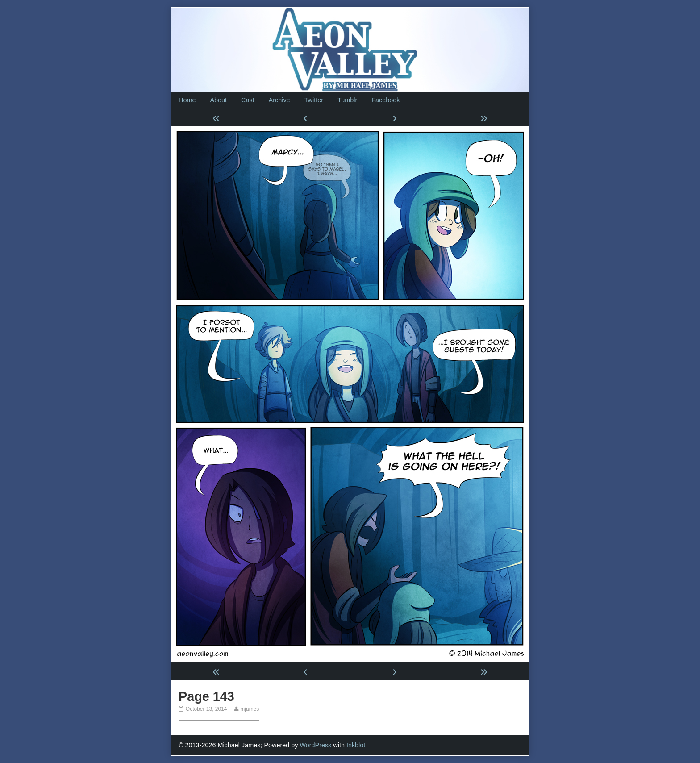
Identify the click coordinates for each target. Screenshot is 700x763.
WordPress (315, 745)
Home (187, 100)
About (218, 100)
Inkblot (356, 745)
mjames (249, 709)
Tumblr (347, 100)
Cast (248, 100)
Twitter (314, 100)
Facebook (385, 100)
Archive (279, 100)
